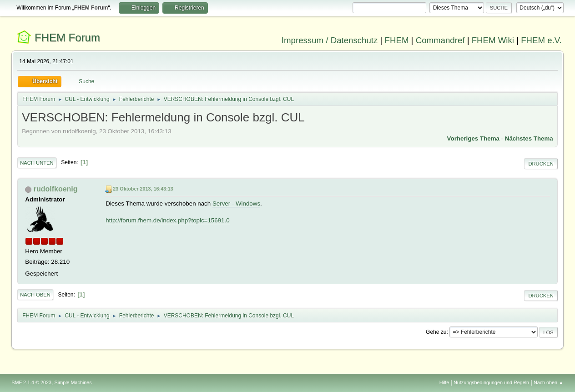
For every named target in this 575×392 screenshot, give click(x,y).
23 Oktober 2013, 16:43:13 (143, 189)
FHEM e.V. (541, 40)
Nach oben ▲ (549, 382)
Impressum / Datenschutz (330, 40)
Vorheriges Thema (473, 138)
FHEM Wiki (493, 40)
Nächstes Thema (529, 138)
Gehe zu (436, 332)
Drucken (541, 164)
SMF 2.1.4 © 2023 (31, 382)
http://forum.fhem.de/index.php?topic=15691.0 (167, 220)
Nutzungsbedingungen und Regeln (491, 382)
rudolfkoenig (56, 189)
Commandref (440, 40)
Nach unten (37, 163)
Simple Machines (73, 382)
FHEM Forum (67, 38)
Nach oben (35, 295)
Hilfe (444, 382)
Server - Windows (236, 204)
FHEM (397, 40)
